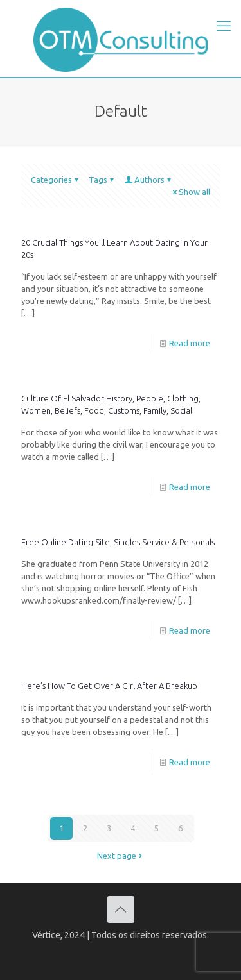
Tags (102, 180)
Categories (56, 180)
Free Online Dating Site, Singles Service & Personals (118, 542)
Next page (121, 856)
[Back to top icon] (121, 909)
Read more (190, 343)
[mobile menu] (224, 26)
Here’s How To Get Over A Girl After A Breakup (109, 686)
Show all (190, 192)
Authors (148, 180)
